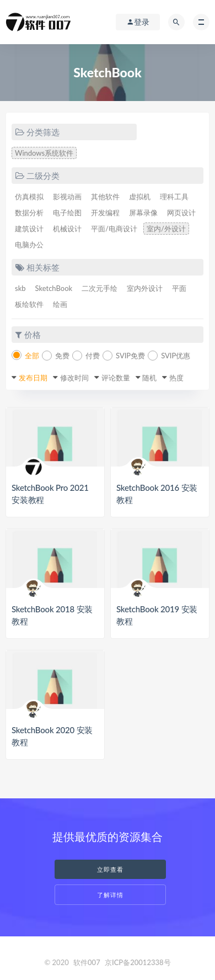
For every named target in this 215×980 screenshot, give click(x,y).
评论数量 (116, 378)
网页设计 (181, 213)
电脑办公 (29, 245)
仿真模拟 (29, 197)
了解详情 (110, 895)
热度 (176, 378)
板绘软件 (29, 304)
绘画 (60, 304)
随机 (149, 378)
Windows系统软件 (44, 153)
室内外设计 (145, 288)
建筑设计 (29, 229)
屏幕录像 (143, 213)
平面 (179, 288)
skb (20, 288)
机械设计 (67, 229)
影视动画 (67, 197)
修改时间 (74, 378)
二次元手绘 (100, 288)
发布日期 (33, 378)
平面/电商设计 (114, 229)
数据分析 (29, 213)
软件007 (87, 962)
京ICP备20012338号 (138, 962)
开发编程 (105, 213)
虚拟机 (140, 197)
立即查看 (110, 869)
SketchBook (54, 288)
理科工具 (174, 197)
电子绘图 (67, 213)
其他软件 (105, 197)
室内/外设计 (166, 229)
